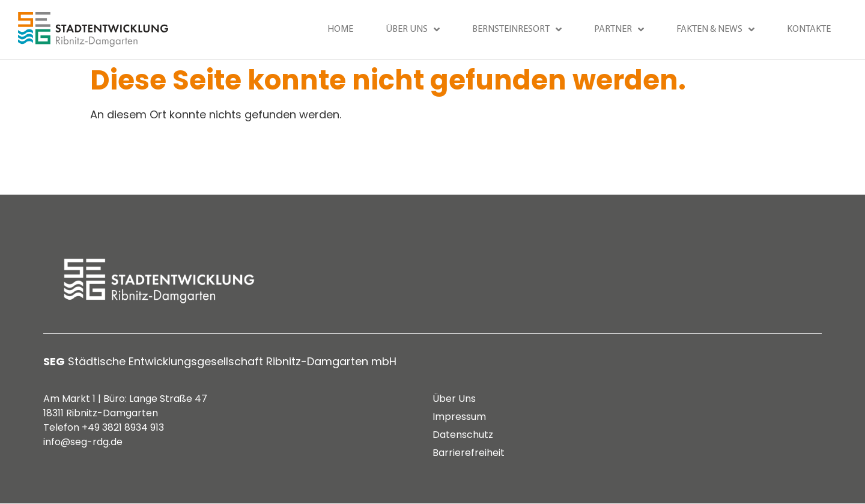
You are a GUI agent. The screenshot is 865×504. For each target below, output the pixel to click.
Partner (619, 29)
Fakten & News (715, 29)
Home (340, 29)
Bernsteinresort (517, 29)
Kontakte (809, 29)
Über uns (413, 29)
